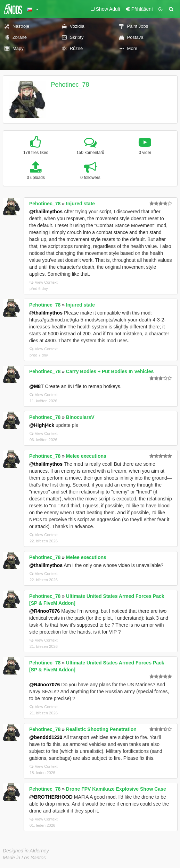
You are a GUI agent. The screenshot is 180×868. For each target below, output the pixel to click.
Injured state (80, 204)
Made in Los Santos (24, 858)
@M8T (36, 386)
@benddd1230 (46, 737)
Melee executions (86, 456)
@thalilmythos (46, 212)
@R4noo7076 (44, 611)
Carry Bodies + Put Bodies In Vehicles (110, 371)
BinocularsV (80, 417)
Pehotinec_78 (70, 85)
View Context (44, 282)
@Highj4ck (42, 425)
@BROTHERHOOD (51, 797)
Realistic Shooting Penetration (101, 729)
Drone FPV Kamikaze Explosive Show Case (116, 789)
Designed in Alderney (26, 851)
